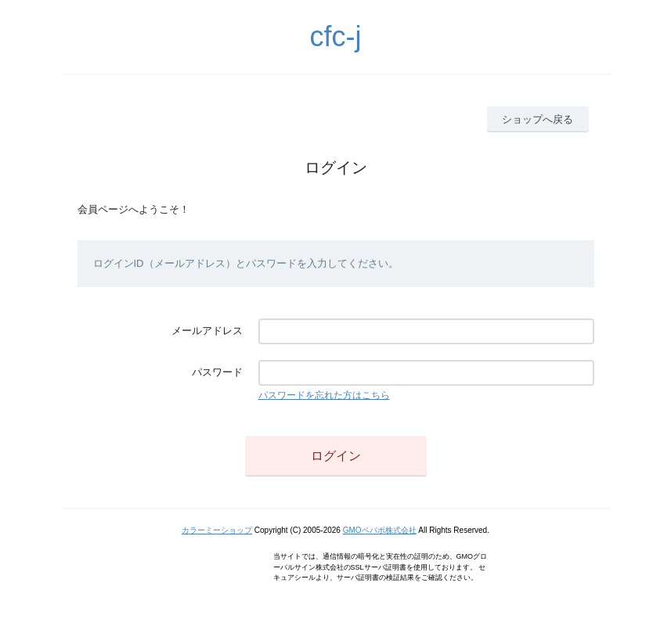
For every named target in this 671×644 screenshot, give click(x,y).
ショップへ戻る (538, 119)
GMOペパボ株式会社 (380, 530)
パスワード (217, 372)
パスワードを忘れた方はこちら (324, 395)
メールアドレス (207, 331)
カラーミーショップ (217, 530)
